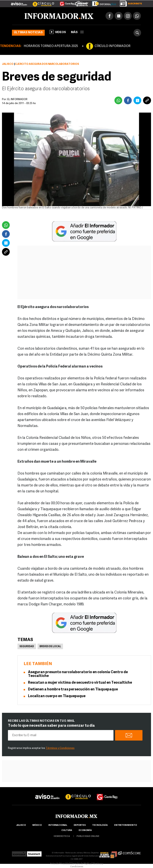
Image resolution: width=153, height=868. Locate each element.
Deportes (80, 825)
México (37, 825)
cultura (67, 830)
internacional (58, 825)
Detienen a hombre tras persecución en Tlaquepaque (73, 690)
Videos (58, 32)
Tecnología (100, 825)
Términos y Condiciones (60, 748)
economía (85, 830)
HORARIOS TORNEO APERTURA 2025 (51, 46)
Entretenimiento (126, 825)
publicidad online (88, 836)
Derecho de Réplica (81, 864)
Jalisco (8, 64)
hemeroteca (62, 836)
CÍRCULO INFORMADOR (112, 46)
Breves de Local (50, 647)
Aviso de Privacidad (60, 864)
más (77, 32)
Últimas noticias (28, 33)
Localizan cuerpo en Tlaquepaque (57, 696)
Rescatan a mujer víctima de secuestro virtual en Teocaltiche (80, 683)
